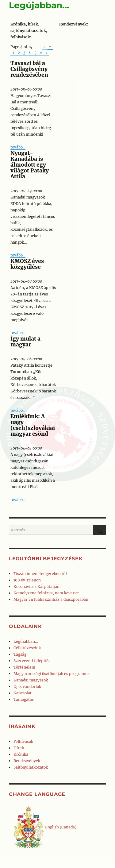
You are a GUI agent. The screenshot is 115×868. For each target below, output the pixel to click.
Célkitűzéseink (27, 648)
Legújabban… (26, 641)
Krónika (21, 754)
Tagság (20, 654)
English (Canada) (45, 827)
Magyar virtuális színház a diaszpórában (51, 599)
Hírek (19, 748)
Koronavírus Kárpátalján (36, 586)
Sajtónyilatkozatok (31, 767)
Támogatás (24, 699)
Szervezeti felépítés (32, 661)
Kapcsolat (23, 693)
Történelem (24, 667)
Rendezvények (27, 761)
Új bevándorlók (27, 687)
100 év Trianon (27, 580)
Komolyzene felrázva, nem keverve (46, 593)
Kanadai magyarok (31, 680)
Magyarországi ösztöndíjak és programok (52, 674)
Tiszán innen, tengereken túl (40, 574)
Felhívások (23, 741)
